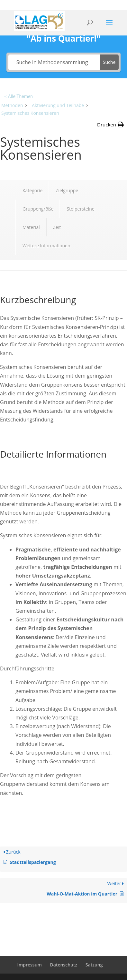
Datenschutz (64, 965)
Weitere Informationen (46, 246)
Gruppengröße (38, 209)
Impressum (30, 965)
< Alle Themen (19, 96)
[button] (110, 125)
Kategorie (32, 190)
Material (31, 227)
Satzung (94, 965)
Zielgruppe (67, 190)
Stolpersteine (80, 209)
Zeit (57, 227)
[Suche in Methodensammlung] (54, 62)
